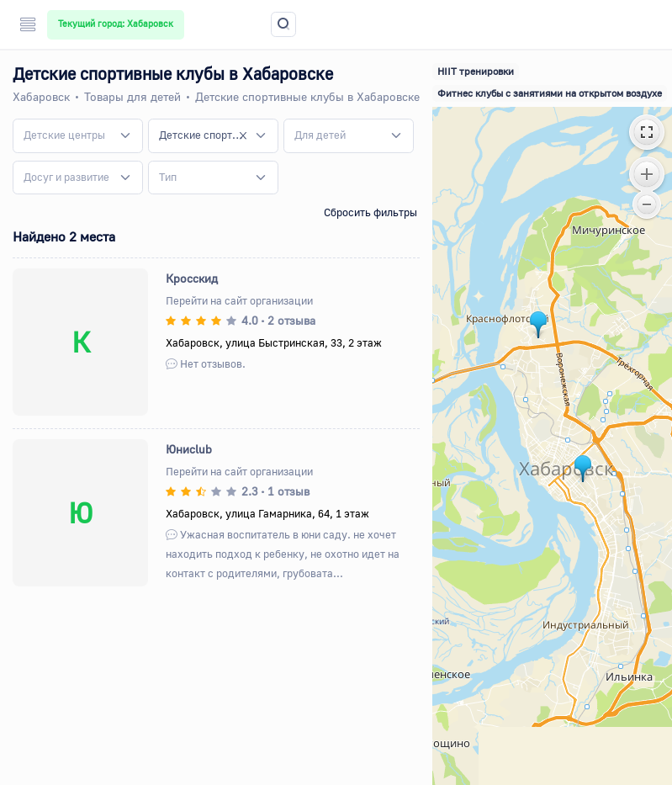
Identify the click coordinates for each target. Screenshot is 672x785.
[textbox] (64, 135)
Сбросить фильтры (370, 212)
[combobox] (78, 135)
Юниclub (189, 449)
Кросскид (192, 278)
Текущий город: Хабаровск (116, 24)
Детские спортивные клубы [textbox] (203, 135)
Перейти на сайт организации (239, 300)
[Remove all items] (243, 135)
